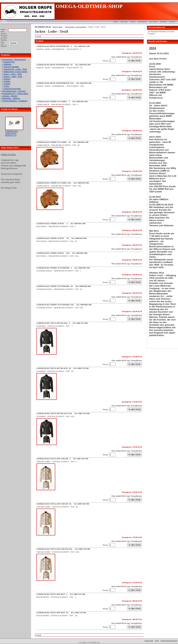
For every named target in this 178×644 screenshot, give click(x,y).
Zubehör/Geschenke (12, 89)
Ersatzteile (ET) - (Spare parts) (15, 93)
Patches (7, 79)
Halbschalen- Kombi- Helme (15, 72)
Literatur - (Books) (10, 96)
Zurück (172, 22)
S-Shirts (7, 84)
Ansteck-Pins (9, 62)
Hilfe (116, 22)
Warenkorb (142, 22)
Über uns (124, 22)
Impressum (149, 641)
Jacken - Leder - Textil (13, 76)
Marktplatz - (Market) (11, 98)
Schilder (7, 81)
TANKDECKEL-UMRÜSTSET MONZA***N (12, 133)
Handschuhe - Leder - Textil (15, 69)
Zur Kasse (154, 22)
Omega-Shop (57, 27)
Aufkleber (7, 64)
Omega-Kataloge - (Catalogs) (15, 101)
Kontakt (163, 22)
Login (3, 21)
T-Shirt (6, 86)
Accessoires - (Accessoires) (14, 59)
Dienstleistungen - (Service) (14, 91)
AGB (157, 641)
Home (133, 22)
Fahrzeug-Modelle (11, 67)
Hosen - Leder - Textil (13, 74)
